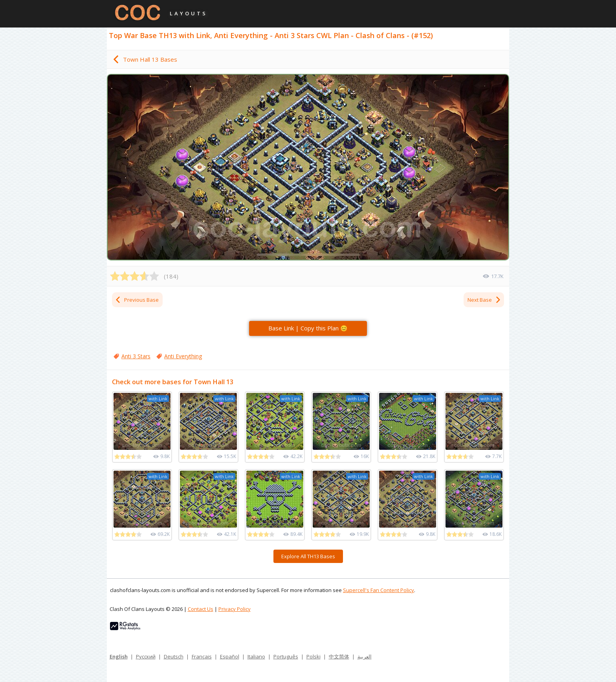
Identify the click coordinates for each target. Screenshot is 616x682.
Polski (313, 656)
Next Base (484, 300)
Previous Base (137, 300)
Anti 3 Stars (136, 356)
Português (286, 656)
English (119, 656)
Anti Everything (183, 356)
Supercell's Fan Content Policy (379, 590)
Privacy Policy (235, 609)
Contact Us (201, 609)
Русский (146, 656)
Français (202, 656)
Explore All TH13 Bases (308, 556)
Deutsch (174, 656)
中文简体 (339, 656)
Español (230, 656)
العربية (365, 656)
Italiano (256, 656)
